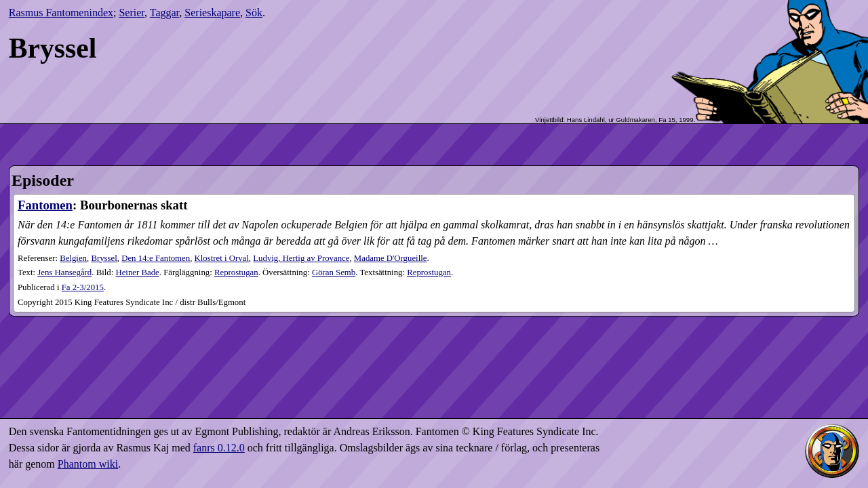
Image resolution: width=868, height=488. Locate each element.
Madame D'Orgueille (391, 258)
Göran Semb (334, 272)
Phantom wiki (88, 464)
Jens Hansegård (64, 272)
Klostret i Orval (222, 258)
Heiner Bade (137, 272)
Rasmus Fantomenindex (61, 13)
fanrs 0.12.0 (219, 448)
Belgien (73, 258)
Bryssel (104, 258)
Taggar (165, 13)
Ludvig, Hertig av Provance (301, 258)
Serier (132, 13)
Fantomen (45, 205)
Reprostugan (236, 272)
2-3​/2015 (83, 287)
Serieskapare (212, 13)
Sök (254, 13)
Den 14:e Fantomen (156, 258)
